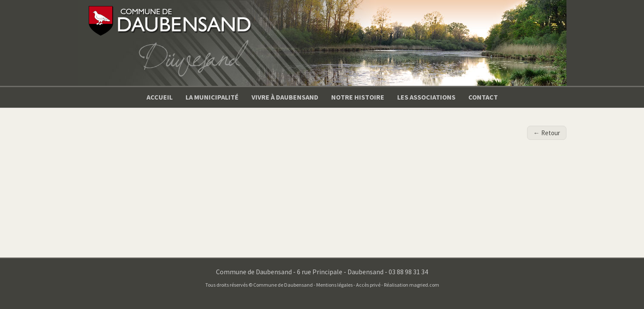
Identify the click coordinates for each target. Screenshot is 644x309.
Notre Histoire (358, 97)
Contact (483, 97)
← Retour (547, 133)
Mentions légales (334, 285)
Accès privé (368, 285)
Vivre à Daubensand (285, 97)
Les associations (426, 97)
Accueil (160, 97)
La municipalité (212, 97)
